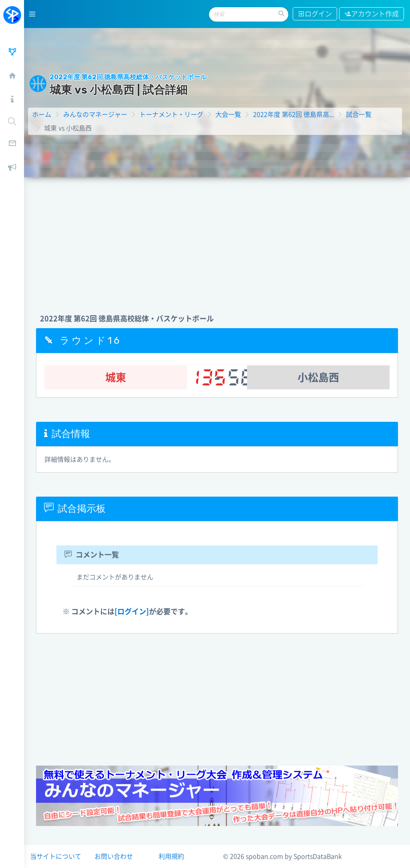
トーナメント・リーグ (171, 114)
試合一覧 (359, 114)
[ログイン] (132, 611)
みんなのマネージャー (95, 114)
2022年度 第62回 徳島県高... (293, 114)
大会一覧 (228, 114)
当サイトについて (56, 856)
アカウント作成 (372, 14)
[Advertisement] (217, 237)
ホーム (42, 114)
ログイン (315, 14)
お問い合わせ (114, 856)
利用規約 (171, 856)
